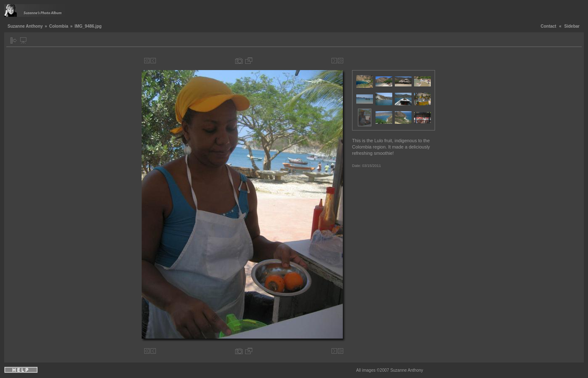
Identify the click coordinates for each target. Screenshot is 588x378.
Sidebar (572, 26)
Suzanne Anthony (25, 26)
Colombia (59, 26)
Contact (548, 26)
